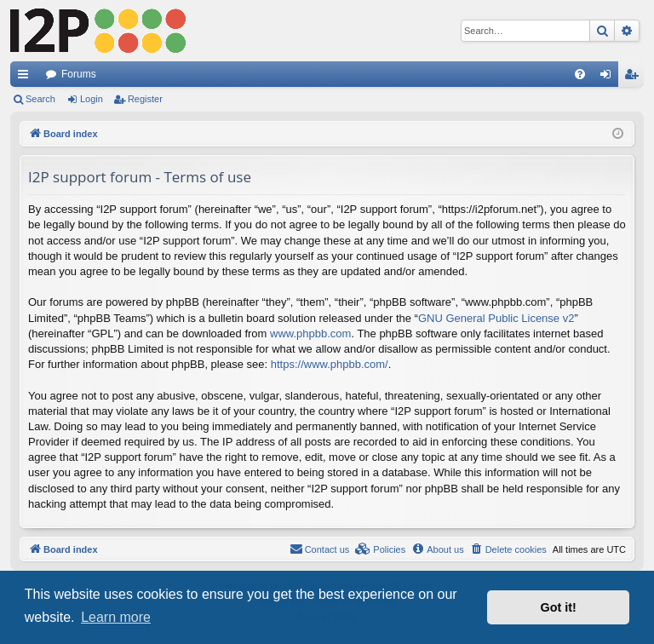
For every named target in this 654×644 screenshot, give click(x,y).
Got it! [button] (559, 607)
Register (145, 99)
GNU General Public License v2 (496, 318)
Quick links (26, 78)
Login (92, 99)
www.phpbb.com (310, 333)
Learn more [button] (116, 617)
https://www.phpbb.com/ (330, 364)
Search (40, 99)
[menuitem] (580, 74)
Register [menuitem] (635, 78)
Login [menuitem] (609, 78)
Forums (79, 74)
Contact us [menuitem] (320, 549)
